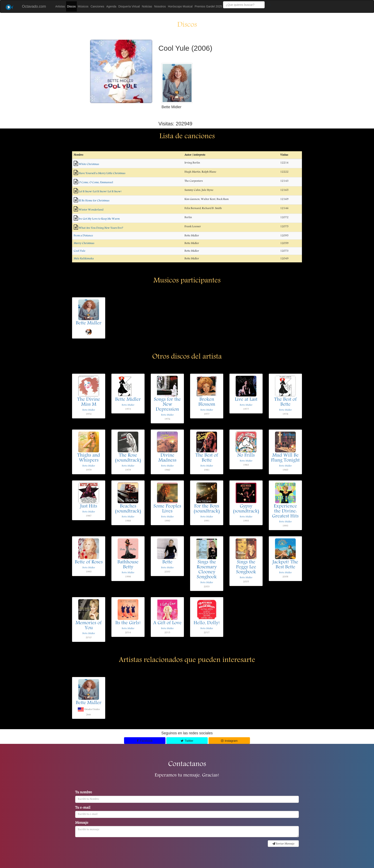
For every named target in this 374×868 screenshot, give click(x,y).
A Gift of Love (167, 623)
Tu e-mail (83, 808)
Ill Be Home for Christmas (94, 201)
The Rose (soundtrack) (128, 458)
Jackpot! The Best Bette (285, 565)
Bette (167, 562)
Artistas (60, 6)
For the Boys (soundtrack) (207, 509)
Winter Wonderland (91, 210)
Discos (71, 6)
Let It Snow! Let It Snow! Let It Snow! (100, 192)
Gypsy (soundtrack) (246, 509)
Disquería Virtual (129, 6)
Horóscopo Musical (180, 6)
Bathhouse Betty (128, 565)
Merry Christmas (84, 243)
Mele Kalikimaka (84, 259)
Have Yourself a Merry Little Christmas (102, 173)
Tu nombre (84, 793)
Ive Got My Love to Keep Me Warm (99, 219)
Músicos (83, 6)
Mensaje (82, 823)
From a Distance (83, 236)
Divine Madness (167, 458)
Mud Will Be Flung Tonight (285, 458)
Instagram (229, 741)
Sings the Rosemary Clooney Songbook (207, 570)
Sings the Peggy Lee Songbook (246, 567)
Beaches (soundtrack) (128, 509)
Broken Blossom (207, 402)
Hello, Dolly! (207, 623)
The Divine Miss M (89, 402)
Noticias (147, 6)
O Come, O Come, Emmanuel (96, 182)
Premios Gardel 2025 (208, 6)
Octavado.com (34, 6)
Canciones (97, 6)
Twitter (187, 741)
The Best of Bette (285, 402)
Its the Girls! (128, 623)
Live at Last (246, 400)
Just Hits (89, 507)
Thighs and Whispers (89, 458)
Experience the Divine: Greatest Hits (285, 511)
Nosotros (160, 6)
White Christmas (89, 164)
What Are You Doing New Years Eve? (101, 228)
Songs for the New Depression (167, 405)
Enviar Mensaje (283, 844)
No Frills (246, 456)
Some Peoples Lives (167, 509)
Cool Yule (80, 251)
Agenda (111, 6)
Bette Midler (89, 323)
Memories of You (89, 626)
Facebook (145, 741)
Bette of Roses (89, 562)
